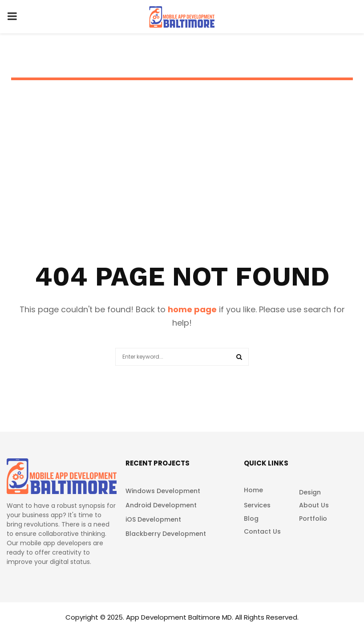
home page (192, 309)
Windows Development (163, 491)
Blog (251, 519)
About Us (314, 505)
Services (257, 505)
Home (253, 490)
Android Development (161, 505)
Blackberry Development (166, 534)
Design (310, 492)
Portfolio (313, 519)
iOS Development (153, 519)
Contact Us (262, 531)
